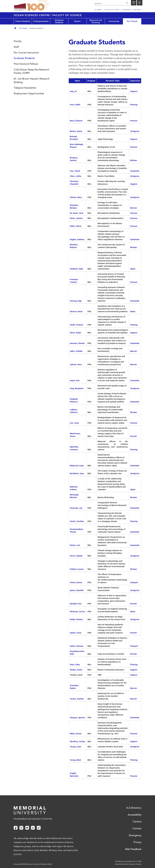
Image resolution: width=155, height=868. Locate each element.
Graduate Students (59, 21)
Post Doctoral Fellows (26, 64)
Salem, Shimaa (77, 646)
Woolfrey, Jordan (78, 741)
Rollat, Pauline (76, 619)
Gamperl (134, 582)
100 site (38, 5)
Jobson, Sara (76, 364)
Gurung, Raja (76, 301)
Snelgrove (135, 131)
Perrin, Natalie (76, 556)
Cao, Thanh (75, 171)
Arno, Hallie (75, 105)
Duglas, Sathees (77, 239)
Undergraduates (41, 21)
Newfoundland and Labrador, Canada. (128, 864)
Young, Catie (76, 747)
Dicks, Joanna (76, 218)
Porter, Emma (76, 582)
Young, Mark (75, 760)
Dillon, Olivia (76, 226)
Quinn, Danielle (77, 590)
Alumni (77, 21)
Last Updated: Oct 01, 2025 (132, 861)
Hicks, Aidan (76, 333)
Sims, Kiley (75, 665)
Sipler (133, 269)
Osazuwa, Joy (76, 508)
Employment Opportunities (29, 93)
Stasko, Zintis (76, 670)
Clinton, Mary (76, 197)
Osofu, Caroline (77, 521)
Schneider (135, 381)
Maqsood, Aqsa (77, 466)
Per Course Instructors (26, 53)
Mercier (134, 208)
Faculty (18, 41)
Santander (135, 171)
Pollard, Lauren (77, 569)
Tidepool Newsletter (25, 88)
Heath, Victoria (76, 325)
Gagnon (134, 91)
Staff (16, 47)
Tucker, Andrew (77, 699)
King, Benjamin (77, 388)
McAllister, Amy (77, 473)
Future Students (23, 21)
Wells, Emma (76, 734)
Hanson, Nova (76, 311)
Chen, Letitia (76, 176)
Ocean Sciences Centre (32, 15)
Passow (134, 121)
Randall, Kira (76, 604)
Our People (132, 21)
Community (114, 21)
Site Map (119, 861)
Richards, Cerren (78, 612)
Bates (133, 311)
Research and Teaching (96, 21)
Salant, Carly (76, 633)
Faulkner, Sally (76, 269)
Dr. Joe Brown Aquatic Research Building (32, 80)
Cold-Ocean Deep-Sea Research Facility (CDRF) (31, 71)
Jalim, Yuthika (76, 351)
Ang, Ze (73, 91)
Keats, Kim (75, 381)
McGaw (133, 160)
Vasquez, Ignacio (78, 718)
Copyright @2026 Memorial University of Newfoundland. (33, 864)
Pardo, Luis (75, 545)
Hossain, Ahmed (77, 343)
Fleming (134, 105)
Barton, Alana (76, 131)
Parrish (133, 436)
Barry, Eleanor (76, 121)
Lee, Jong (74, 423)
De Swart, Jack (77, 213)
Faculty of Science (67, 15)
